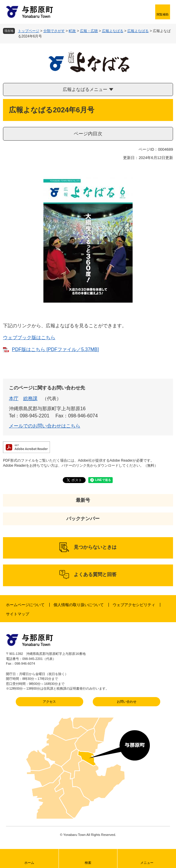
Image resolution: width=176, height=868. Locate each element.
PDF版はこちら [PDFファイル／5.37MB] (55, 349)
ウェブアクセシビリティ (134, 605)
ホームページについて (25, 605)
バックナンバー (83, 519)
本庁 (14, 398)
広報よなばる (113, 31)
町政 (72, 31)
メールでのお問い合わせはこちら (45, 426)
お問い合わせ (127, 702)
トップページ (29, 31)
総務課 (30, 398)
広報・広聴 (89, 31)
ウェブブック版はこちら (29, 338)
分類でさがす (54, 31)
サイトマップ (18, 614)
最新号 (83, 500)
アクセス (49, 702)
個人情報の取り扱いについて (79, 605)
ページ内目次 (88, 134)
